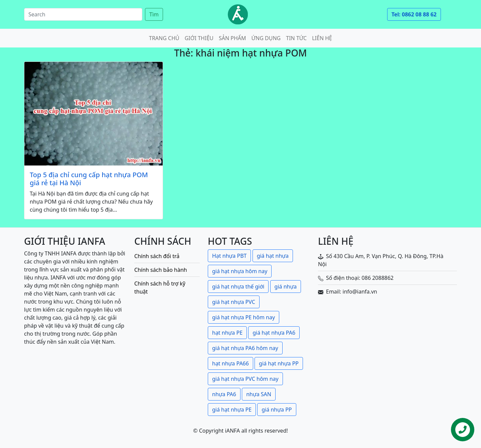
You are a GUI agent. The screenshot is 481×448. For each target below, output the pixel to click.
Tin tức (296, 38)
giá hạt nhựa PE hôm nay (244, 317)
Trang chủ (164, 38)
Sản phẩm (232, 38)
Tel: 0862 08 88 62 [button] (414, 14)
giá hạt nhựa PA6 (274, 333)
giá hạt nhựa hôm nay (240, 271)
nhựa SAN (259, 394)
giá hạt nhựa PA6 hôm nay (245, 348)
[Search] (83, 14)
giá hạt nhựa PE (232, 410)
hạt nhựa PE (227, 333)
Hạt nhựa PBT (229, 256)
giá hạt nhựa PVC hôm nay (245, 379)
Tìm (154, 14)
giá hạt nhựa (273, 256)
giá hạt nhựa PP (279, 363)
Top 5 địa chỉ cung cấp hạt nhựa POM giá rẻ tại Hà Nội (89, 179)
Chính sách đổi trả (157, 256)
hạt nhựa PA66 (230, 363)
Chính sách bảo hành (161, 270)
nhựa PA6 (224, 394)
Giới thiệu (199, 38)
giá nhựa (286, 287)
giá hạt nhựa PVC (234, 302)
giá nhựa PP (277, 410)
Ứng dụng (266, 38)
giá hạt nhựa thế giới (238, 287)
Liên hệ (322, 38)
